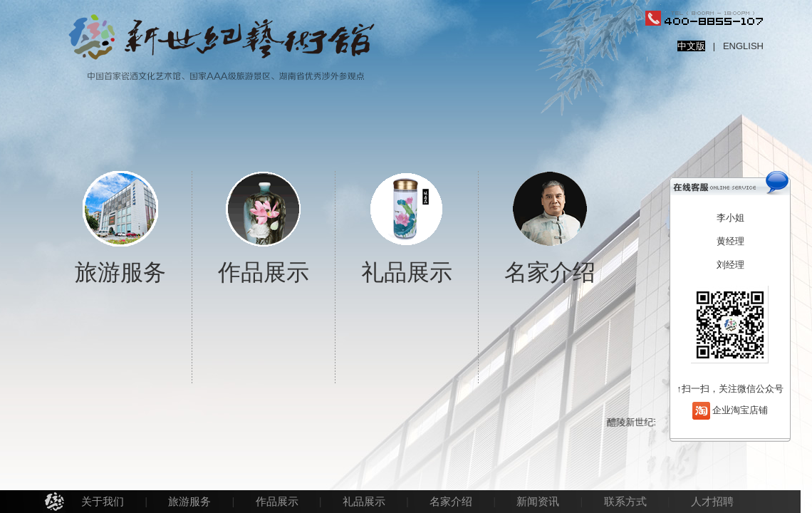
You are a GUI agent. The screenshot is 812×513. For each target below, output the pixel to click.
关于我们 (103, 501)
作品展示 (277, 501)
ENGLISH (743, 46)
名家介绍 (451, 501)
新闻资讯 (538, 501)
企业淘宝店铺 (740, 409)
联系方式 (625, 501)
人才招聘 (712, 501)
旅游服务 (189, 501)
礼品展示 (364, 501)
